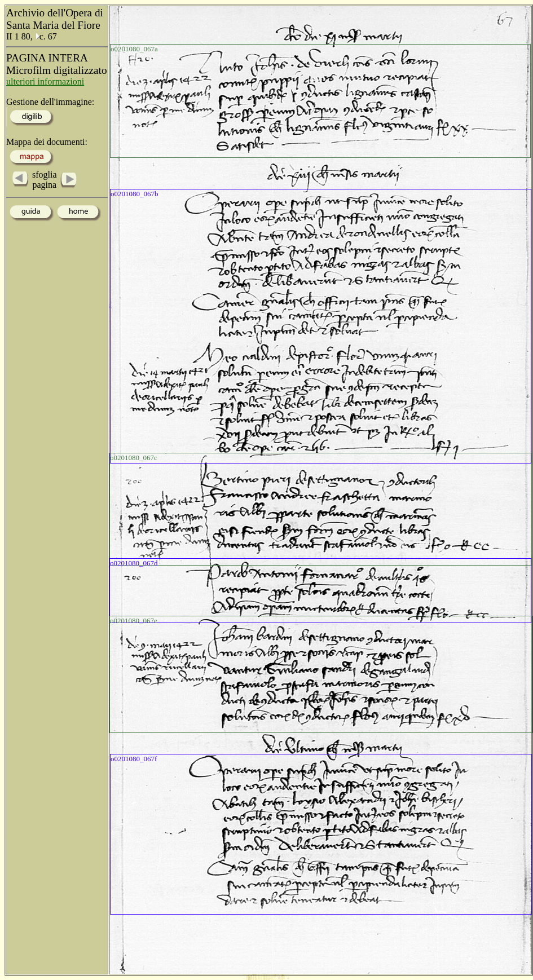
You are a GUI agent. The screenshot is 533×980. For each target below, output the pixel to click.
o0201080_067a (134, 49)
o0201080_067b (135, 194)
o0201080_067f (134, 759)
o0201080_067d (134, 563)
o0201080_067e (134, 621)
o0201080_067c (134, 458)
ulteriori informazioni (45, 81)
